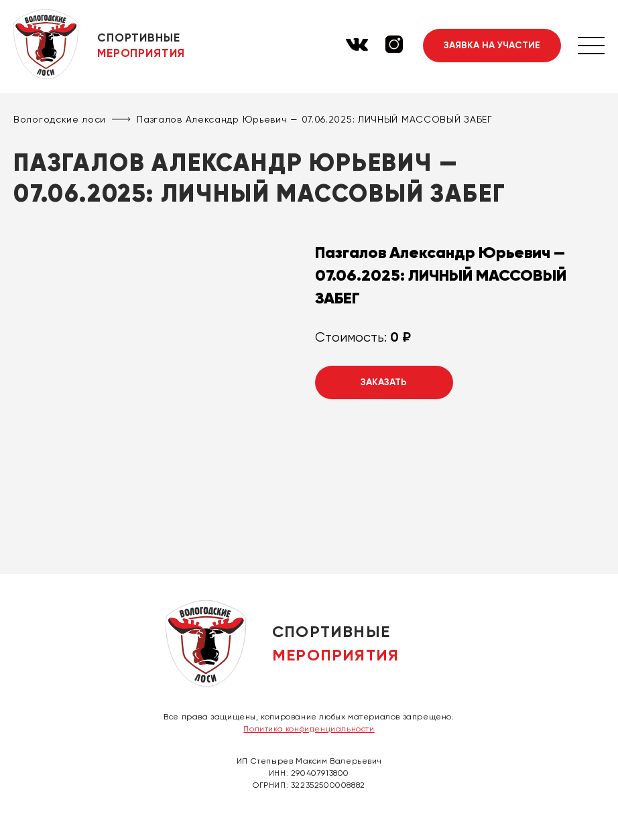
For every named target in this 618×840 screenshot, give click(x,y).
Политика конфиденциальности (309, 729)
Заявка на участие (492, 45)
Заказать (384, 382)
